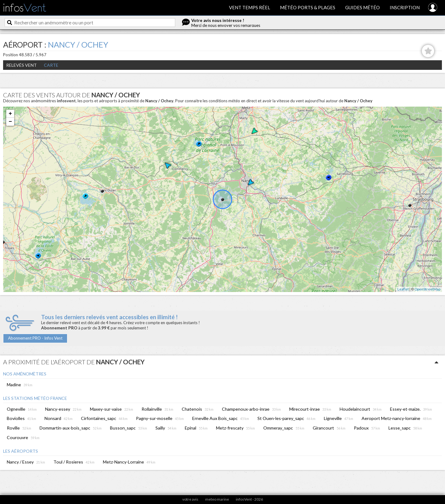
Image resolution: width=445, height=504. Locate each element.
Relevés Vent (21, 65)
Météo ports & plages (308, 7)
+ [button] (10, 114)
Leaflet (403, 289)
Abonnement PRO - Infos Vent (35, 338)
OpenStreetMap (427, 289)
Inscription (405, 7)
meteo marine (217, 499)
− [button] (10, 122)
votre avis (190, 499)
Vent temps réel (250, 7)
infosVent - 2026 (249, 499)
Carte (51, 65)
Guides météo (362, 7)
